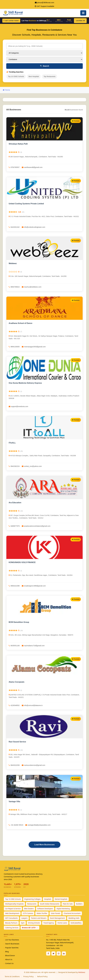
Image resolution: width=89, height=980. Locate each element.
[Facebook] (48, 953)
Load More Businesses (44, 845)
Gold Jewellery (76, 923)
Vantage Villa (14, 802)
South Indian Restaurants (50, 904)
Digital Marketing (63, 909)
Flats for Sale (68, 904)
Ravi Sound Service (17, 742)
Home (6, 90)
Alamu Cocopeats (17, 682)
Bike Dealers (29, 909)
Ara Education (15, 503)
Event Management (57, 918)
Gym (23, 923)
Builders (79, 904)
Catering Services (12, 928)
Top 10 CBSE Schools (16, 76)
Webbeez (13, 263)
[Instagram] (59, 953)
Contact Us (9, 963)
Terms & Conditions (12, 976)
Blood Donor (10, 955)
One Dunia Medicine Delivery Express (25, 383)
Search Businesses (12, 944)
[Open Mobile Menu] (83, 13)
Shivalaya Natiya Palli (18, 144)
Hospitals (48, 899)
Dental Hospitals (61, 899)
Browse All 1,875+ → (30, 928)
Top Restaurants (49, 76)
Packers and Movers (39, 918)
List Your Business (12, 940)
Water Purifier (42, 913)
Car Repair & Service (13, 909)
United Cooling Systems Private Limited (26, 204)
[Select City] (44, 59)
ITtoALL (12, 443)
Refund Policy (42, 976)
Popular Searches (12, 948)
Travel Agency (49, 923)
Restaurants (32, 904)
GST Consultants (11, 918)
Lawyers (24, 918)
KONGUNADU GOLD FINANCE (22, 562)
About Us (9, 959)
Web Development (12, 913)
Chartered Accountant (72, 913)
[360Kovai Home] (13, 13)
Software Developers (45, 909)
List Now (80, 21)
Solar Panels (56, 913)
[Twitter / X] (53, 953)
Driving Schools (34, 923)
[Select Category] (44, 53)
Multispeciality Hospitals (14, 904)
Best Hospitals (34, 76)
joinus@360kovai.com (46, 2)
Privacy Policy (28, 976)
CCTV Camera (28, 913)
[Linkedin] (64, 953)
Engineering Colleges (33, 899)
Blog (7, 952)
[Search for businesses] (44, 46)
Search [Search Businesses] (44, 66)
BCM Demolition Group (19, 622)
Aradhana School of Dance (21, 323)
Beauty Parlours (11, 923)
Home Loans (62, 923)
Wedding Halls (74, 918)
